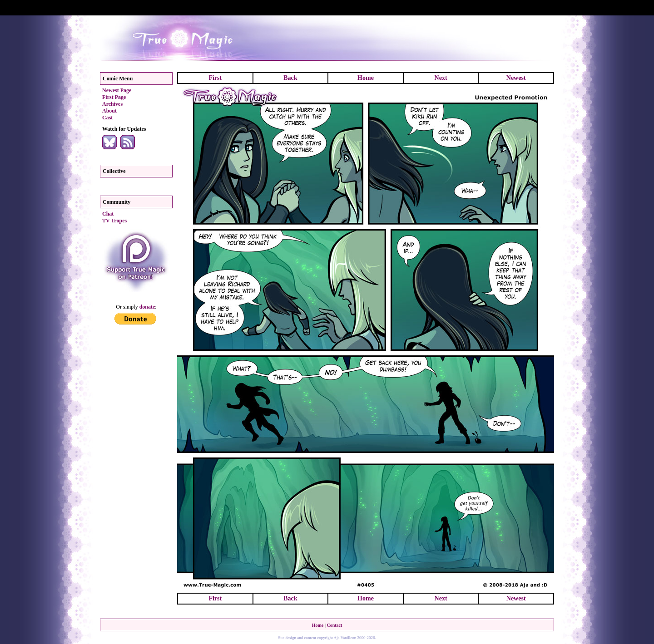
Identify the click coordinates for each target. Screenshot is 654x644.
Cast (107, 118)
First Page (114, 97)
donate (147, 307)
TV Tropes (114, 221)
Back (290, 78)
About (109, 111)
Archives (112, 104)
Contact (334, 625)
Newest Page (117, 90)
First (215, 78)
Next (441, 78)
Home (366, 78)
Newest (516, 78)
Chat (108, 214)
